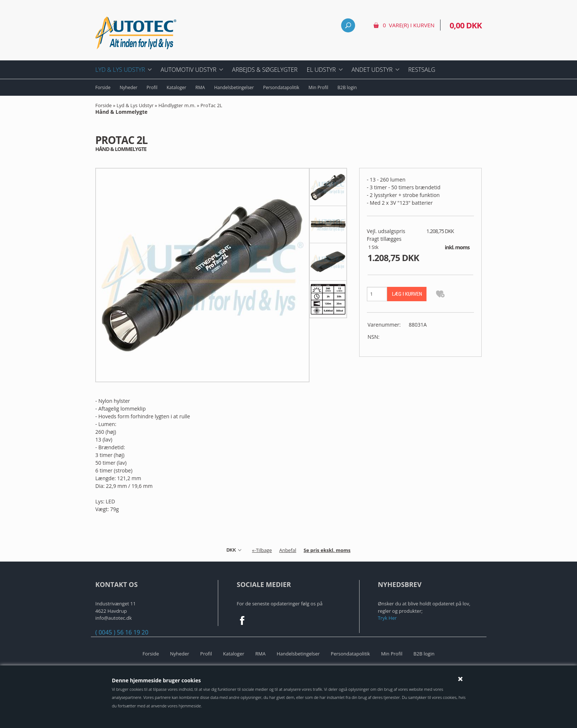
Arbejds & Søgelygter (265, 70)
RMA (200, 87)
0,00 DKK (466, 25)
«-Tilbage (262, 550)
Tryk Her (387, 618)
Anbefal (288, 550)
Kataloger (176, 87)
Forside (103, 87)
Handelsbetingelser (234, 87)
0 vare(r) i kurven (408, 25)
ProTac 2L (159, 109)
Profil (152, 87)
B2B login (347, 87)
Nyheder (128, 87)
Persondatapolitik (281, 87)
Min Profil (318, 87)
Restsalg (422, 70)
